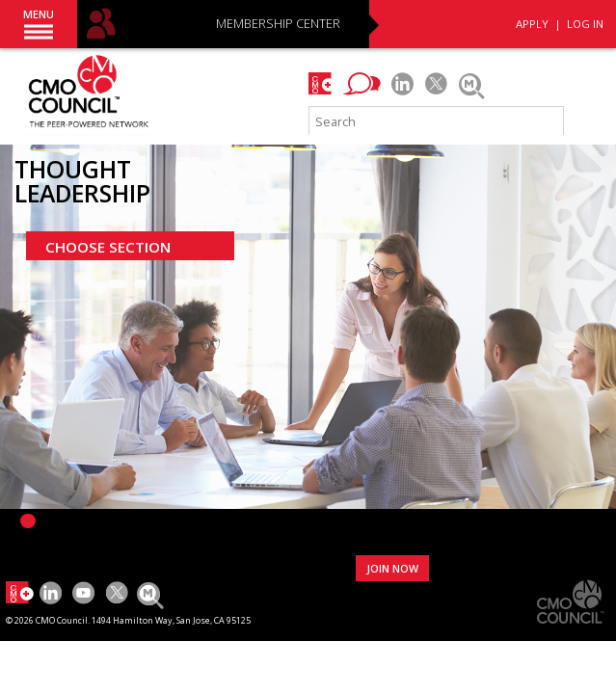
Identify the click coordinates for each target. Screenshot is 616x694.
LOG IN (585, 24)
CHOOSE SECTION (108, 247)
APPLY (532, 24)
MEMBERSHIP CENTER (278, 25)
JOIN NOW (392, 568)
